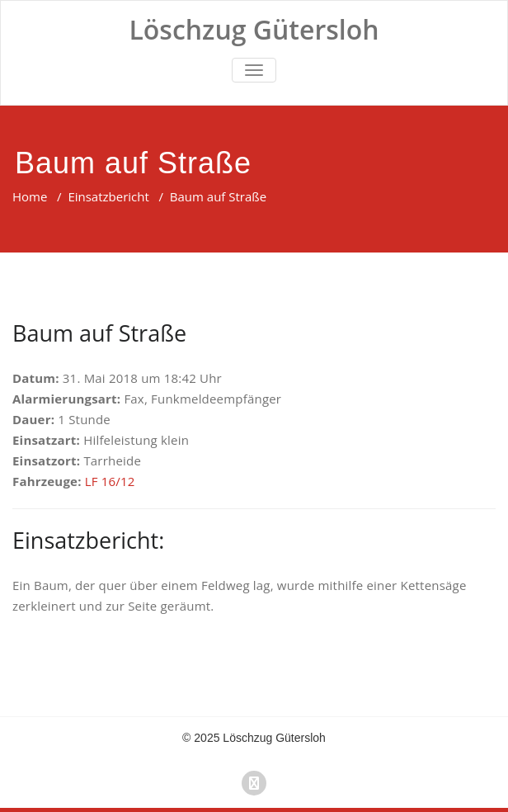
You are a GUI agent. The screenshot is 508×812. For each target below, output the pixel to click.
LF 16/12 (110, 481)
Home (30, 196)
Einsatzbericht (108, 196)
